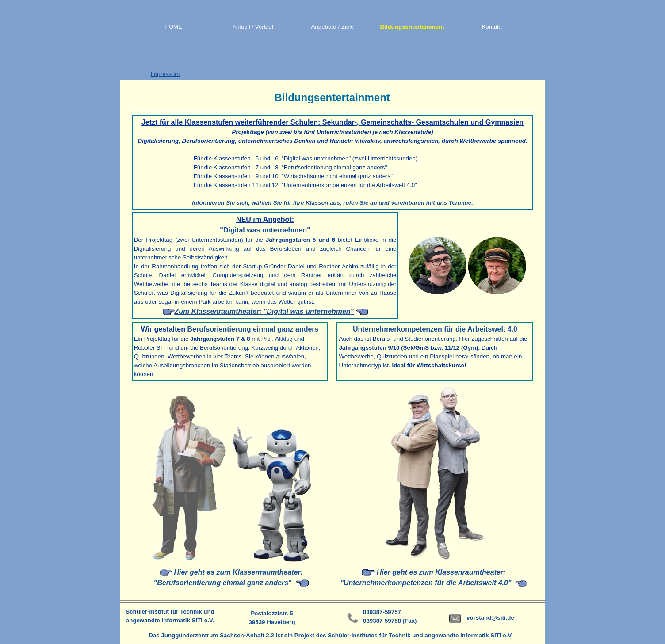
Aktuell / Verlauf (253, 27)
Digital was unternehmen (265, 230)
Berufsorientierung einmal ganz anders (253, 329)
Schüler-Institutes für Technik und (376, 635)
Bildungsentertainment (412, 27)
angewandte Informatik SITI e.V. (468, 635)
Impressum (165, 74)
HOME (173, 27)
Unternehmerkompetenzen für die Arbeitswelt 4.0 (435, 329)
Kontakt (491, 27)
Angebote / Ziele (332, 27)
